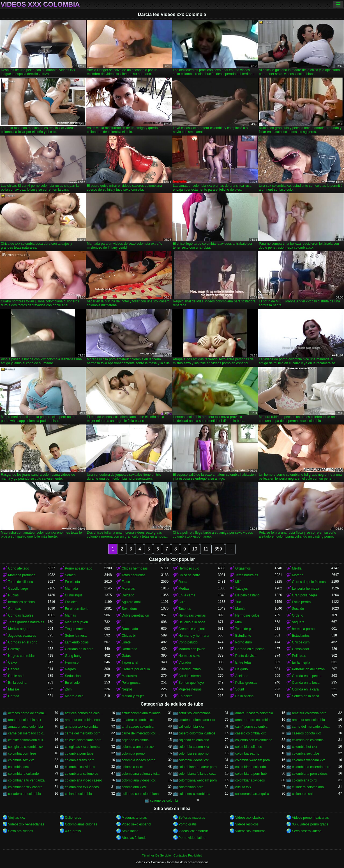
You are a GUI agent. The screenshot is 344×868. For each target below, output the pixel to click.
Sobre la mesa (76, 636)
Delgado (128, 595)
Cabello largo (18, 589)
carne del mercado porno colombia (85, 733)
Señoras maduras (192, 818)
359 (218, 549)
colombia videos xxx (194, 760)
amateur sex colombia (308, 720)
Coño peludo (188, 642)
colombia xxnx (19, 767)
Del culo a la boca (192, 622)
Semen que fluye (191, 683)
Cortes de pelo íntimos (309, 582)
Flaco (126, 582)
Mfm (238, 622)
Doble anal (16, 676)
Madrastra (129, 676)
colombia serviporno (194, 753)
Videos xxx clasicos (250, 818)
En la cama (187, 595)
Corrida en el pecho (250, 649)
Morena (298, 575)
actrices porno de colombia (28, 713)
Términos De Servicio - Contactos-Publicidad (172, 855)
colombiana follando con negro (198, 774)
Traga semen (75, 629)
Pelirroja (14, 649)
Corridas (14, 609)
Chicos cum (301, 642)
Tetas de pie (244, 629)
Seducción (73, 676)
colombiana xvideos (250, 780)
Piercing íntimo (190, 669)
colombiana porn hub (251, 774)
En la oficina (244, 696)
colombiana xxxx (134, 787)
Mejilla (297, 568)
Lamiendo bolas (77, 642)
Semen (70, 575)
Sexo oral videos (21, 831)
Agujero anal (131, 602)
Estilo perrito (301, 602)
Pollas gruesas (246, 683)
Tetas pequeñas (134, 575)
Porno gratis (188, 824)
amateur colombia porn (309, 713)
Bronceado (130, 629)
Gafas (126, 656)
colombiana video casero (84, 780)
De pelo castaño (247, 595)
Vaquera (298, 622)
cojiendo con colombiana (254, 740)
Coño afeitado (19, 568)
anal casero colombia (138, 727)
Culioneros (73, 818)
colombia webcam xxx (308, 760)
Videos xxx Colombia (40, 4)
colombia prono (133, 753)
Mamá (240, 609)
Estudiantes (301, 636)
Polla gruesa (131, 683)
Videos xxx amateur (193, 831)
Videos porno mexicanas (310, 818)
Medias (184, 589)
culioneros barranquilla (252, 794)
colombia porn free (22, 753)
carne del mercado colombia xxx (28, 733)
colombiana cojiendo (251, 767)
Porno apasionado (79, 568)
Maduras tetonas (134, 818)
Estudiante (243, 636)
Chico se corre (189, 575)
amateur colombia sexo (82, 720)
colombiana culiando (23, 774)
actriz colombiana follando (141, 713)
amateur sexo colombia (26, 727)
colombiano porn (191, 787)
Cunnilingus (74, 595)
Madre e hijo (74, 696)
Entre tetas (243, 662)
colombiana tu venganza (26, 780)
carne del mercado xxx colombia (141, 733)
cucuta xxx (243, 787)
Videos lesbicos (247, 824)
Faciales (71, 602)
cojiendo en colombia (308, 740)
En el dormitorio (77, 609)
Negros (71, 669)
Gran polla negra (304, 595)
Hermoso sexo (189, 656)
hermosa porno (303, 629)
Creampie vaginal (192, 629)
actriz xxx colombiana (195, 713)
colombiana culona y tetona (141, 774)
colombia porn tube (79, 753)
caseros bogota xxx (306, 733)
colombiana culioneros (82, 774)
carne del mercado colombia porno (311, 727)
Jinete (126, 642)
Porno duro (243, 642)
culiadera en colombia (25, 794)
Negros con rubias (22, 656)
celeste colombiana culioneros (28, 740)
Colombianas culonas (81, 824)
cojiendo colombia (135, 740)
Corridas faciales (21, 615)
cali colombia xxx (191, 727)
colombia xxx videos (80, 767)
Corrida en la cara (305, 689)
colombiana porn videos (310, 774)
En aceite (186, 696)
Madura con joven (192, 649)
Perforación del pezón (308, 669)
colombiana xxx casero (25, 787)
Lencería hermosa (305, 589)
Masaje (14, 689)
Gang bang (73, 656)
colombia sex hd (247, 753)
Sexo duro (129, 609)
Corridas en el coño (23, 642)
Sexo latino (130, 831)
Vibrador (185, 662)
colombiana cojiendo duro (311, 767)
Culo (182, 602)
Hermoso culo (189, 568)
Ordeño (297, 615)
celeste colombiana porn (83, 740)
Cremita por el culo (136, 669)
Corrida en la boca (306, 683)
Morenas (128, 589)
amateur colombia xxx (138, 720)
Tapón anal (130, 662)
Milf (238, 582)
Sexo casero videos (307, 831)
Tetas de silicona (21, 582)
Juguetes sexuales (22, 636)
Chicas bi (129, 636)
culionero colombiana (194, 794)
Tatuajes (242, 589)
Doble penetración (135, 615)
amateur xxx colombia (81, 727)
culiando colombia (79, 794)
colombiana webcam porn (198, 780)
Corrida (14, 696)
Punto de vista (246, 656)
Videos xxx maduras (250, 831)
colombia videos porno (138, 760)
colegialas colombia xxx (26, 747)
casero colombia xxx (251, 733)
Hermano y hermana (194, 636)
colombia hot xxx (304, 747)
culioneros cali (303, 794)
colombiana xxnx (304, 780)
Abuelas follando (134, 838)
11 (206, 549)
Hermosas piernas (192, 615)
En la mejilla (301, 662)
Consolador (300, 649)
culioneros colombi (164, 801)
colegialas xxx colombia (83, 747)
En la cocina (17, 683)
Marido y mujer (133, 696)
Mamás (71, 615)
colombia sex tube (305, 753)
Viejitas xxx (17, 818)
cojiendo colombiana (194, 740)
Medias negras (19, 629)
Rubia (183, 582)
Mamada (72, 589)
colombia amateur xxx (138, 747)
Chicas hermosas (135, 568)
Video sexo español (136, 824)
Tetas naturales (247, 575)
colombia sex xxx (21, 760)
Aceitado (242, 676)
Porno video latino (192, 838)
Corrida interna (190, 676)
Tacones (185, 609)
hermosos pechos (21, 602)
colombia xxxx (132, 767)
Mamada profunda (22, 575)
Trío (238, 602)
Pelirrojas (299, 656)
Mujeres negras (190, 689)
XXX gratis (73, 831)
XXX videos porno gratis (310, 824)
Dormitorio (129, 649)
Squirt (240, 689)
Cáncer (14, 669)
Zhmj (69, 689)
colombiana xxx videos (82, 787)
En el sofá (72, 582)
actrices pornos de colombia (85, 713)
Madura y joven (77, 622)
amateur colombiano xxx (197, 720)
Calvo (12, 662)
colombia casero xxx (194, 747)
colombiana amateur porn (198, 767)
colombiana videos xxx (139, 780)
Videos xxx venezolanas (26, 824)
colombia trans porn (80, 760)
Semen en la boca (305, 696)
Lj (123, 622)
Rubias (13, 595)
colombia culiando (249, 747)
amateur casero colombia (254, 713)
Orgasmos (243, 568)
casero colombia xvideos (197, 733)
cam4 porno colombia (251, 727)
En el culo (72, 683)
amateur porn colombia (252, 720)
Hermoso (72, 662)
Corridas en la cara (79, 649)
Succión (298, 609)
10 (195, 549)
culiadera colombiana (308, 787)
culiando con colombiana (140, 794)
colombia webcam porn (252, 760)
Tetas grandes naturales (26, 622)
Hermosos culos (247, 615)
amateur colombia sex (25, 720)
